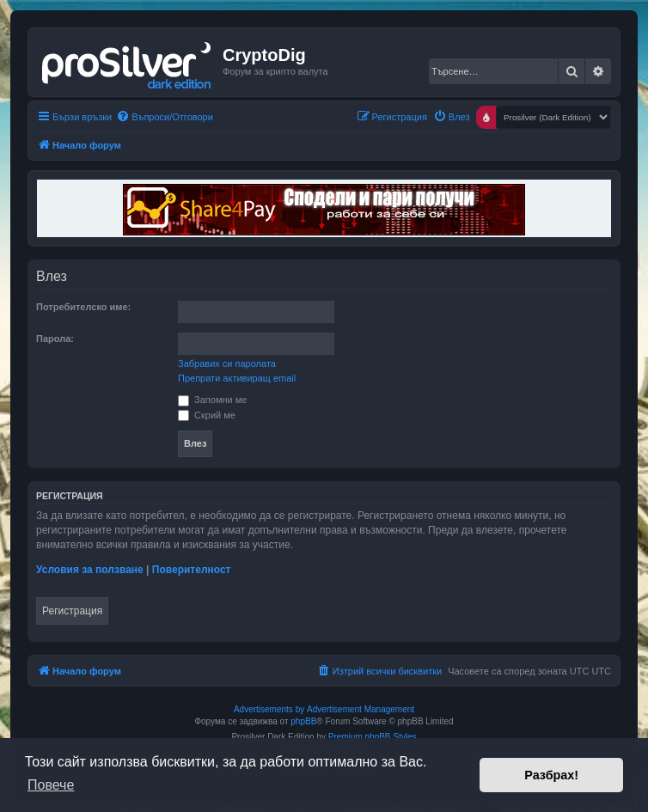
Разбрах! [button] (551, 775)
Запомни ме (212, 400)
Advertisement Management (361, 709)
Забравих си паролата (227, 363)
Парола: (55, 339)
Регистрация (72, 611)
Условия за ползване (90, 570)
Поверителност (192, 570)
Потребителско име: (83, 307)
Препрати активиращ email (237, 378)
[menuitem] (165, 117)
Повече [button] (51, 785)
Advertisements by (269, 709)
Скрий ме (207, 415)
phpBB (303, 721)
